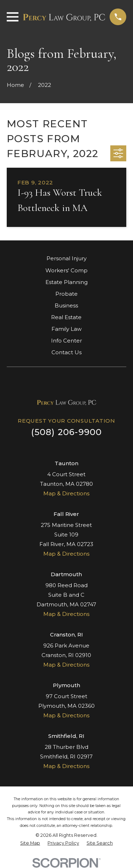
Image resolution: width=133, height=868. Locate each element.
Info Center (66, 341)
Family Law (66, 329)
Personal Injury (66, 258)
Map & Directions (66, 493)
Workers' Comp (66, 270)
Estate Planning (66, 282)
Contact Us (66, 352)
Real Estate (66, 317)
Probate (66, 294)
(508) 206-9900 (67, 432)
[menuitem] (30, 843)
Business (66, 305)
